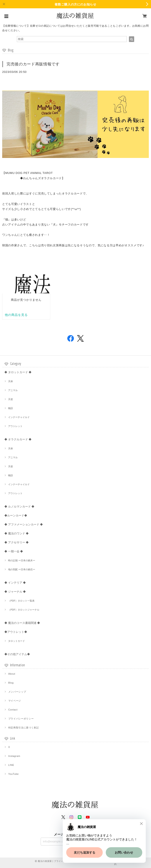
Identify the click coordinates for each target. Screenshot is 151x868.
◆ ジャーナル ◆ (15, 592)
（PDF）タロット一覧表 (21, 601)
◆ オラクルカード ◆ (18, 439)
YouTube (14, 774)
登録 (104, 841)
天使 (10, 399)
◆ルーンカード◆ (16, 515)
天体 (10, 381)
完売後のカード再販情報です (33, 64)
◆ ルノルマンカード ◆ (19, 507)
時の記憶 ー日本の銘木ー (22, 560)
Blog (11, 683)
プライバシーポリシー (21, 719)
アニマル (13, 390)
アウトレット (15, 426)
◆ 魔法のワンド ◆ (16, 533)
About (12, 674)
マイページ (15, 701)
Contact (13, 710)
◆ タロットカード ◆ (18, 372)
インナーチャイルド (19, 417)
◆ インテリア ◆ (15, 583)
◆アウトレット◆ (16, 632)
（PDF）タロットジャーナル (24, 610)
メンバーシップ (17, 692)
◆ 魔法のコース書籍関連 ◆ (22, 623)
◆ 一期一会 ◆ (14, 551)
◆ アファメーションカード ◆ (24, 524)
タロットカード (16, 641)
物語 (10, 408)
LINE (11, 765)
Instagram (14, 756)
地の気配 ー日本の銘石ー (22, 569)
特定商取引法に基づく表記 (24, 728)
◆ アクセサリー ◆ (16, 542)
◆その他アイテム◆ (17, 654)
